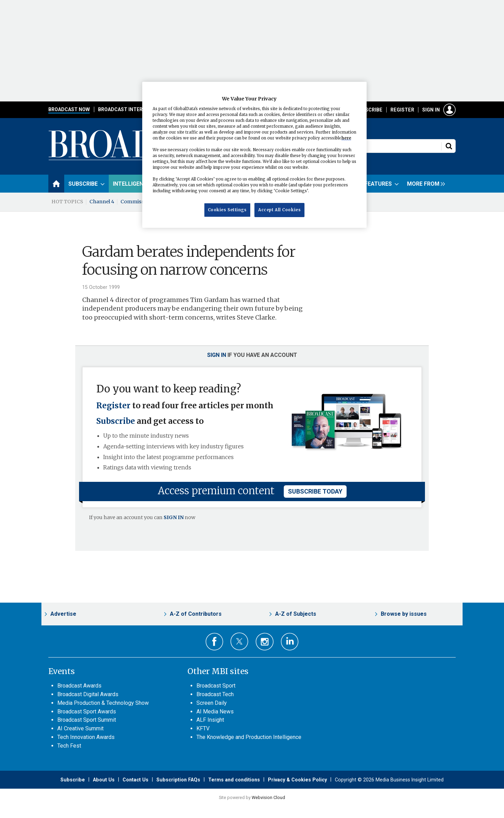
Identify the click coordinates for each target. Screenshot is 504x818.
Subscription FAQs (178, 780)
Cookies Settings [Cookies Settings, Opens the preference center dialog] (227, 210)
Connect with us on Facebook (215, 642)
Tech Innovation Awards (86, 737)
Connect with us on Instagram (265, 642)
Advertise (63, 614)
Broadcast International (132, 109)
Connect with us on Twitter (239, 641)
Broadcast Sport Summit (87, 720)
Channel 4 (102, 202)
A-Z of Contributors (196, 614)
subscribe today (315, 491)
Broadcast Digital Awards (88, 694)
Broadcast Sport (216, 686)
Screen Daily (212, 703)
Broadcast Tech (215, 694)
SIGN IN (174, 517)
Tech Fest (69, 746)
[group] (424, 184)
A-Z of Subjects (296, 614)
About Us (104, 780)
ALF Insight (210, 720)
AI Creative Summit (80, 728)
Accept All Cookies (279, 210)
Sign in (431, 110)
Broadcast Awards (79, 686)
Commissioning (140, 202)
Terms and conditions (234, 780)
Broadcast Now (69, 109)
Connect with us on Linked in (290, 642)
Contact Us (135, 780)
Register (402, 110)
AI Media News (215, 712)
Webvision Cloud (268, 797)
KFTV (203, 728)
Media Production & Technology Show (103, 703)
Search (449, 146)
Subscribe (369, 110)
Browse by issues (404, 614)
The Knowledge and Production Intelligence (249, 737)
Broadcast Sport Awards (87, 712)
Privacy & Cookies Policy (297, 780)
